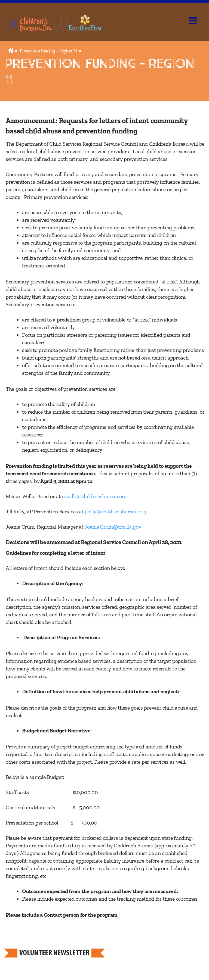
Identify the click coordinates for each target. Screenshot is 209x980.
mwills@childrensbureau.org (94, 496)
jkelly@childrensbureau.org (116, 511)
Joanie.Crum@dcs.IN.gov (113, 527)
